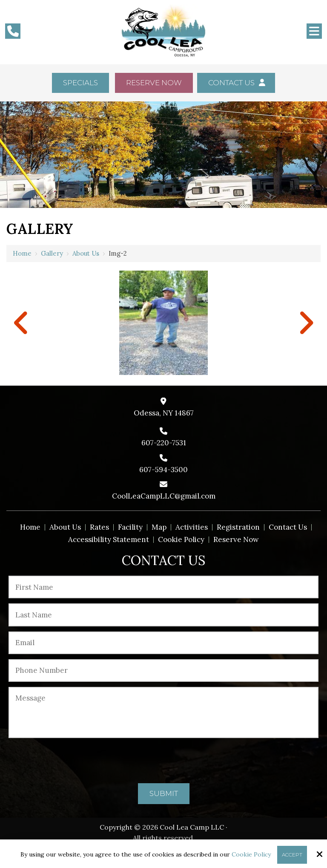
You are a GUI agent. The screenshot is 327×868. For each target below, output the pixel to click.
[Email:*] (163, 643)
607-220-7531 (164, 443)
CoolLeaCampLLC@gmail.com (164, 496)
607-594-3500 (163, 470)
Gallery (52, 253)
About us (86, 253)
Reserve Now (154, 83)
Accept (292, 855)
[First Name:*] (163, 587)
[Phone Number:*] (163, 670)
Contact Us (236, 83)
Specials (80, 83)
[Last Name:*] (163, 615)
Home (22, 253)
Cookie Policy (251, 855)
